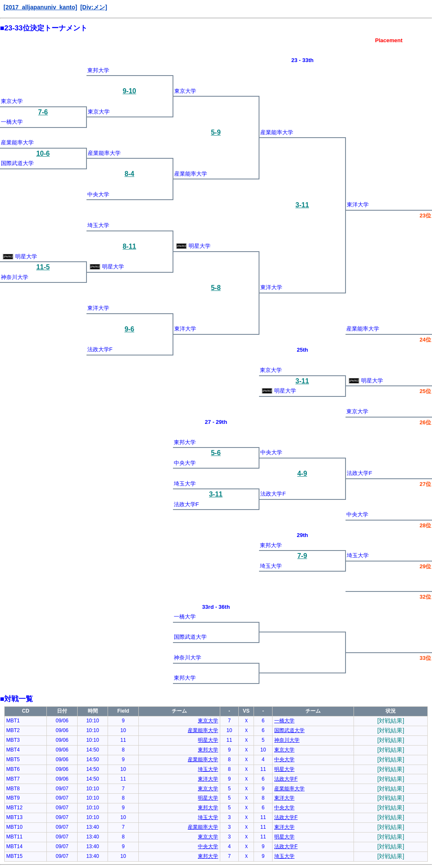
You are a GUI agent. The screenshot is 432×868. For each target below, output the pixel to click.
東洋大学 (358, 205)
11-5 (43, 267)
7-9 (302, 556)
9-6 (129, 329)
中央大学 (98, 194)
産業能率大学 (277, 132)
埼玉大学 (98, 225)
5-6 (216, 453)
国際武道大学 (17, 163)
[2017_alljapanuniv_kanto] (40, 7)
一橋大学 (12, 122)
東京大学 (185, 91)
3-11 (302, 205)
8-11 (130, 246)
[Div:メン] (94, 7)
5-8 (216, 288)
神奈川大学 (15, 277)
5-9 (216, 132)
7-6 (43, 112)
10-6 (43, 153)
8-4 (129, 174)
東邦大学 (98, 70)
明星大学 (193, 246)
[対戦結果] (391, 721)
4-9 (302, 473)
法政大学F (100, 349)
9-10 (130, 91)
